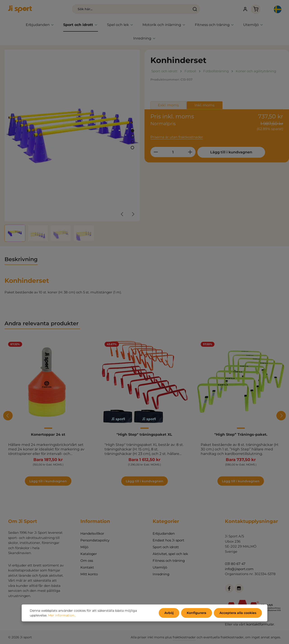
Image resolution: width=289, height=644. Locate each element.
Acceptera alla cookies (238, 613)
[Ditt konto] (245, 9)
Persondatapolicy (95, 540)
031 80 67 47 (235, 564)
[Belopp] (173, 152)
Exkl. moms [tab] (168, 105)
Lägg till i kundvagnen (231, 152)
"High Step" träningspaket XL (144, 434)
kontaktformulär (260, 624)
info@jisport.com (239, 569)
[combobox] (131, 9)
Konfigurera (197, 613)
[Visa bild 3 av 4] (132, 142)
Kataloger (89, 554)
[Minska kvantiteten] (156, 152)
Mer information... (62, 615)
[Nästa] (133, 214)
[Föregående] (122, 214)
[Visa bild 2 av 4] (132, 136)
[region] (72, 146)
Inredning (161, 574)
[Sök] (195, 9)
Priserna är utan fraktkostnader (177, 137)
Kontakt (87, 567)
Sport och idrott (166, 547)
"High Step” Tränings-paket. (241, 434)
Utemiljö (160, 567)
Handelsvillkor (92, 533)
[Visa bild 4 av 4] (132, 148)
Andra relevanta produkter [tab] (42, 323)
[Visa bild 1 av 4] (132, 131)
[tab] (21, 260)
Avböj (169, 613)
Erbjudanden (164, 533)
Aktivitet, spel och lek (170, 554)
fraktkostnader (184, 637)
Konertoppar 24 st (48, 434)
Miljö (84, 547)
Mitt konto (89, 574)
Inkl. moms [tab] (204, 105)
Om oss (87, 561)
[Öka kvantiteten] (190, 152)
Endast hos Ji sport (168, 540)
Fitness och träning (169, 561)
